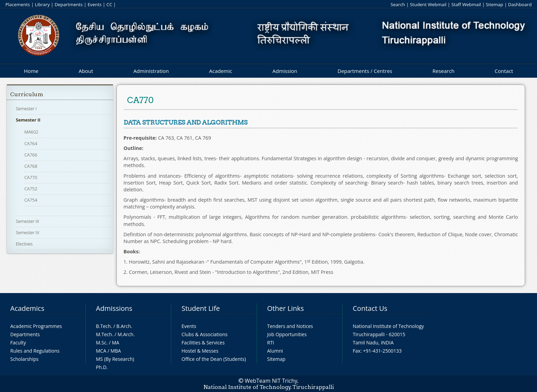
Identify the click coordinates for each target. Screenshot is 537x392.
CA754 (31, 200)
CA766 (31, 155)
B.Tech (103, 326)
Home (31, 71)
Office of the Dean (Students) (214, 359)
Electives (24, 244)
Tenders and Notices (290, 326)
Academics (27, 308)
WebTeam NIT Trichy (271, 381)
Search (398, 4)
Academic (220, 71)
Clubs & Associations (205, 334)
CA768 (31, 166)
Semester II (28, 120)
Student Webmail (428, 4)
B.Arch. (124, 326)
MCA (101, 351)
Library (42, 4)
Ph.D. (102, 367)
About (86, 71)
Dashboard (520, 4)
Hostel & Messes (200, 351)
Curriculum (27, 94)
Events (95, 4)
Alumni (275, 351)
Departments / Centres (365, 71)
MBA (116, 351)
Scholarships (24, 359)
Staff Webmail (466, 4)
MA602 (31, 132)
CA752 (31, 189)
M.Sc (101, 343)
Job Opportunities (287, 334)
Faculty (18, 343)
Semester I (26, 109)
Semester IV (28, 232)
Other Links (285, 308)
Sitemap (494, 4)
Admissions (114, 308)
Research (444, 71)
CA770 (31, 177)
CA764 (31, 143)
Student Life (201, 308)
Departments (68, 4)
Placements (18, 4)
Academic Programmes (36, 326)
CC (109, 4)
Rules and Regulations (35, 351)
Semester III (27, 221)
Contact (504, 71)
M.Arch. (126, 334)
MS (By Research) (115, 359)
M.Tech (104, 334)
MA (116, 343)
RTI (271, 343)
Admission (285, 71)
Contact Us (370, 308)
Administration (151, 71)
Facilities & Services (203, 343)
